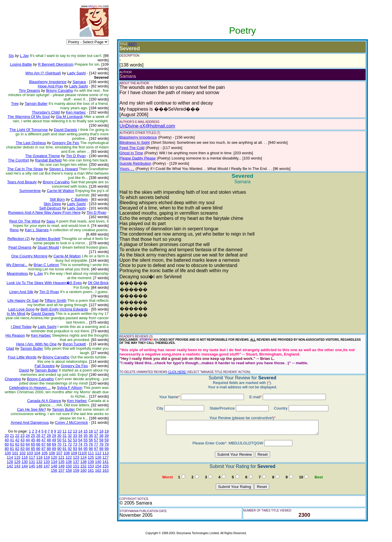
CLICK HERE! (177, 372)
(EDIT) (133, 44)
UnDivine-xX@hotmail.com (147, 126)
